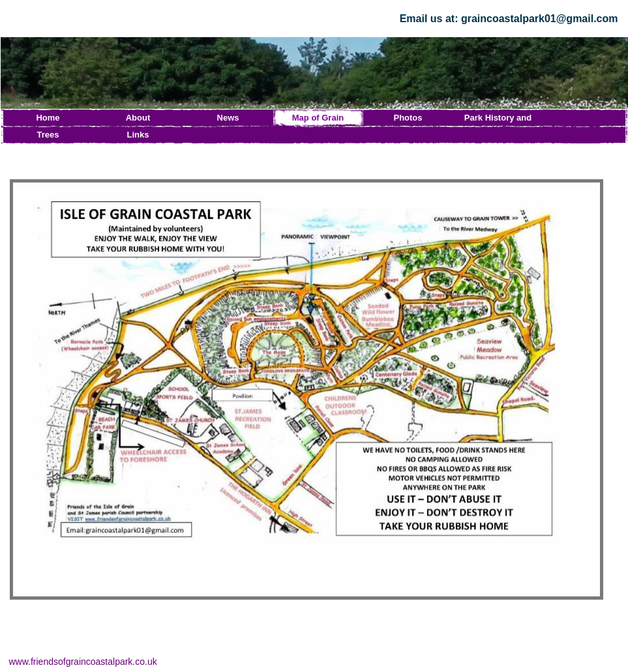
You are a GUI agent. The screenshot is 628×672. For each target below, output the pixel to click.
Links (138, 135)
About (138, 118)
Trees (48, 135)
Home (48, 118)
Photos (408, 118)
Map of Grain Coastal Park (318, 120)
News (228, 118)
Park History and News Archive (498, 120)
